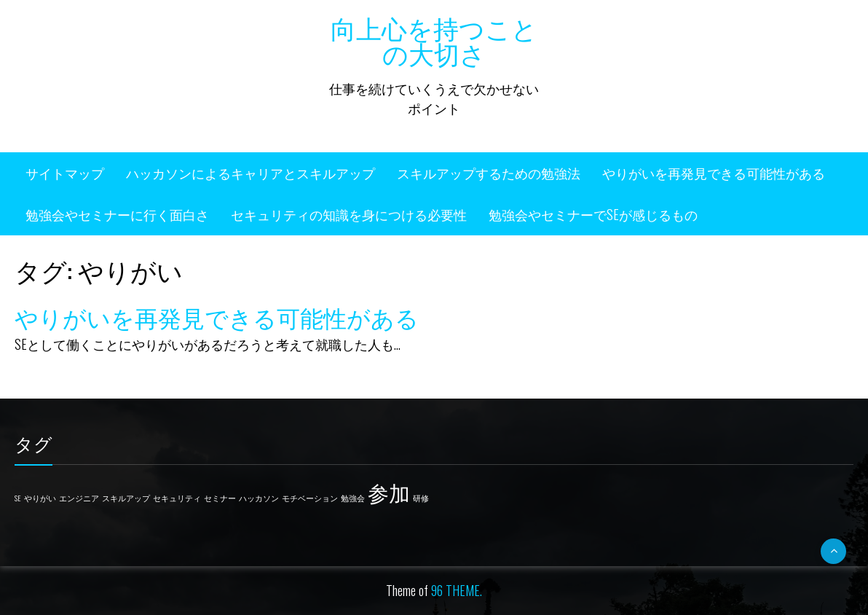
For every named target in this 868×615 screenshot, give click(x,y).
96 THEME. (457, 590)
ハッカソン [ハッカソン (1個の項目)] (259, 498)
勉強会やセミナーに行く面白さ (117, 214)
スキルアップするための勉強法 (489, 173)
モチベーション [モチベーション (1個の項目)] (310, 498)
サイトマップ (65, 173)
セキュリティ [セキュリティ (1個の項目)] (177, 498)
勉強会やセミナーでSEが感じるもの (593, 214)
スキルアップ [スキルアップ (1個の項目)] (126, 498)
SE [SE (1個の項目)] (18, 498)
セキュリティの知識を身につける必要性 (349, 214)
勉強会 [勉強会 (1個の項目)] (353, 498)
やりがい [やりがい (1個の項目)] (40, 498)
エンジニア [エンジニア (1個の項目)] (79, 498)
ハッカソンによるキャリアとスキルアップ (250, 173)
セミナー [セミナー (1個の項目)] (220, 498)
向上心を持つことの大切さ (434, 40)
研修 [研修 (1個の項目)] (421, 498)
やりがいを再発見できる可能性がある (714, 173)
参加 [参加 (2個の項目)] (389, 491)
